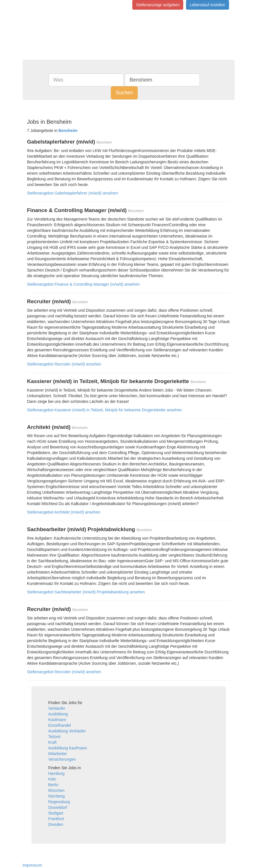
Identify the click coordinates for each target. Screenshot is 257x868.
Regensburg (59, 802)
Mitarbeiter (58, 754)
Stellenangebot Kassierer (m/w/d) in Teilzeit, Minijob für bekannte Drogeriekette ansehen (105, 410)
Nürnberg (57, 796)
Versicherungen (62, 759)
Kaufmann (57, 720)
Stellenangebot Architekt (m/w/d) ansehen (64, 512)
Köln (52, 779)
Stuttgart (56, 813)
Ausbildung (58, 714)
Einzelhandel (60, 725)
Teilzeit (54, 737)
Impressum (32, 865)
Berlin (53, 785)
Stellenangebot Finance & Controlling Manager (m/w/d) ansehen (83, 284)
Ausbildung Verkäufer (67, 731)
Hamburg (57, 773)
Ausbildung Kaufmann (68, 748)
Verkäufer (57, 708)
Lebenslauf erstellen (207, 5)
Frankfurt (56, 819)
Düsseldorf (58, 807)
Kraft (53, 742)
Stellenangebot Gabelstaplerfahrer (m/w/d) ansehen (73, 193)
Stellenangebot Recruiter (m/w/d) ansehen (64, 364)
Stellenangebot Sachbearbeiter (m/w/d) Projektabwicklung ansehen (86, 592)
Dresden (56, 824)
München (57, 790)
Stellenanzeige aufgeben (158, 5)
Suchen (124, 93)
